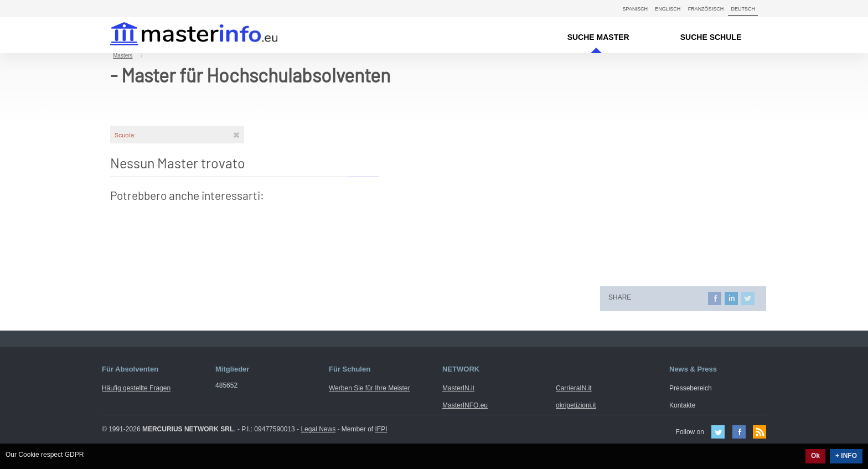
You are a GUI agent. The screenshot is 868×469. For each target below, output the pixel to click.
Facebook (739, 432)
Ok (815, 456)
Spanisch (635, 9)
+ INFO (846, 456)
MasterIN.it (181, 35)
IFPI (381, 429)
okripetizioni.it (576, 405)
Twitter (718, 432)
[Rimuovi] (236, 135)
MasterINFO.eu (465, 405)
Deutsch (743, 9)
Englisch (668, 9)
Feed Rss (759, 432)
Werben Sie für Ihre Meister (370, 388)
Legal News (318, 429)
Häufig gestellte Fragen (136, 388)
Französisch (706, 9)
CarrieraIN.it (574, 388)
